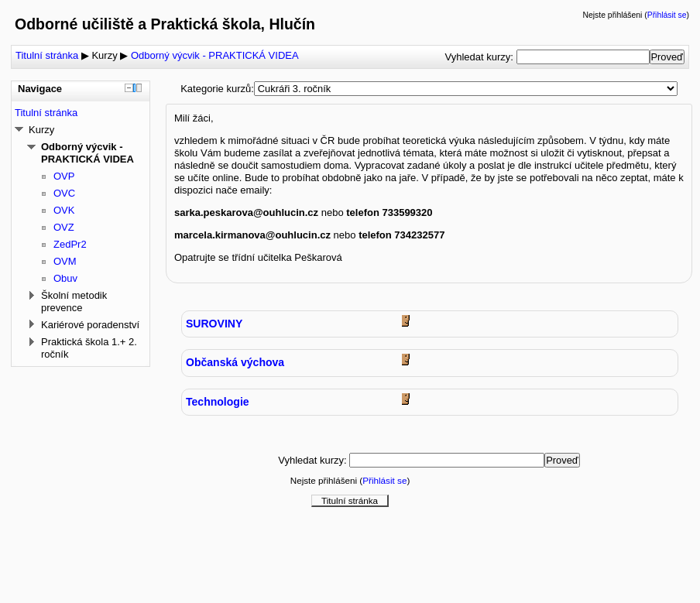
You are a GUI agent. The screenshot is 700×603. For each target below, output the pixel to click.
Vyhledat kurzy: (480, 57)
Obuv (65, 278)
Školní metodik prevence (74, 301)
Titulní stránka (47, 55)
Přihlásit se (667, 15)
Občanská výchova (235, 362)
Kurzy (104, 55)
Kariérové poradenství (90, 325)
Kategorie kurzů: (217, 89)
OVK (64, 210)
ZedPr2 (70, 244)
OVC (64, 193)
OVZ (64, 227)
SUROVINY (214, 324)
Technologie (218, 402)
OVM (65, 261)
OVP (64, 176)
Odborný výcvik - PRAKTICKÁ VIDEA (215, 55)
